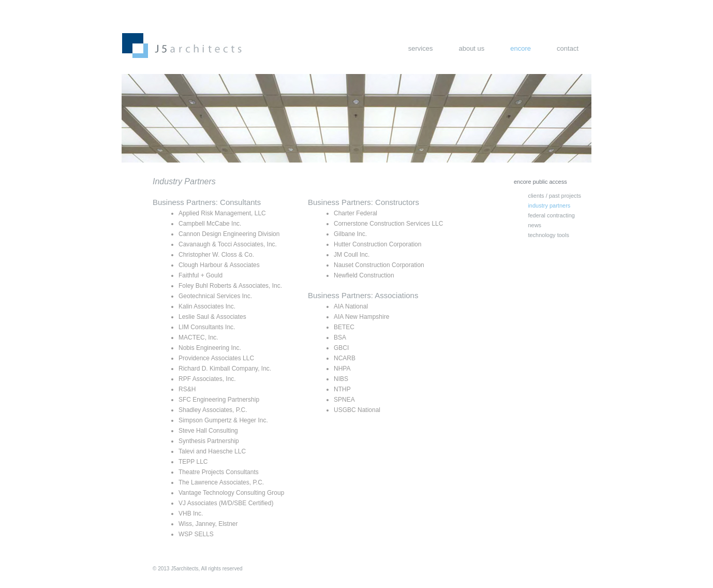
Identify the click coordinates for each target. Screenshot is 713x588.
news (534, 225)
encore (521, 48)
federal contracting (551, 215)
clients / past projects (554, 196)
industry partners (549, 205)
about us (471, 48)
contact (568, 48)
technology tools (548, 235)
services (421, 48)
